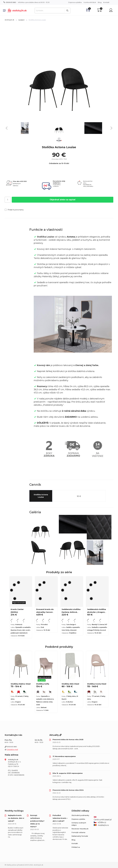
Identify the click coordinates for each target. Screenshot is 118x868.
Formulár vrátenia (78, 832)
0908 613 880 (10, 2)
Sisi (69, 402)
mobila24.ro (101, 825)
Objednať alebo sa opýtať (63, 200)
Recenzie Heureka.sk (80, 829)
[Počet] (8, 200)
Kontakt (106, 2)
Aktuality (55, 735)
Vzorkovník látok (90, 2)
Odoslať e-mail (12, 749)
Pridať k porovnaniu (14, 210)
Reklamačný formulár (80, 836)
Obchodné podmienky (80, 815)
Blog (100, 2)
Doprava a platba (75, 2)
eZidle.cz (100, 822)
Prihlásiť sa (76, 847)
